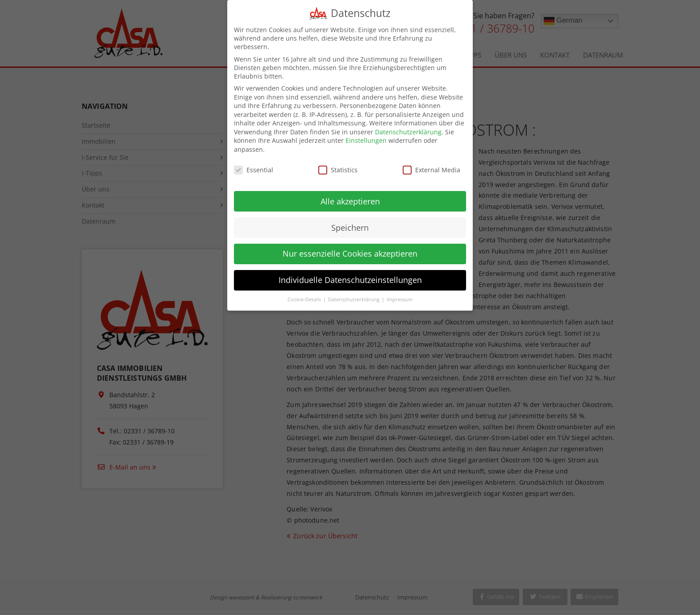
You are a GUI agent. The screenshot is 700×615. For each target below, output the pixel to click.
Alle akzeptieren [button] (350, 194)
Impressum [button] (400, 292)
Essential (254, 162)
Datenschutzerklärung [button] (354, 292)
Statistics (338, 162)
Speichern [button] (350, 220)
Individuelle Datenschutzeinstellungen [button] (350, 272)
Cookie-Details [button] (305, 292)
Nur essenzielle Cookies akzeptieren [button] (350, 246)
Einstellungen (366, 133)
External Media (431, 162)
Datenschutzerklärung (408, 124)
